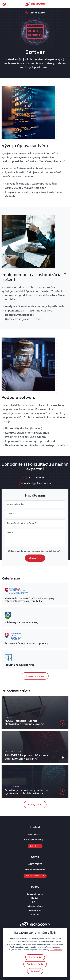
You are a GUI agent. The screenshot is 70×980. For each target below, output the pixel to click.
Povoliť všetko (35, 957)
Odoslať (35, 558)
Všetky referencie (35, 676)
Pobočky (35, 846)
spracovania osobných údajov (45, 551)
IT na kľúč (35, 914)
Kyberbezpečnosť (35, 906)
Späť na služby (35, 13)
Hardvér (35, 898)
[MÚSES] (63, 723)
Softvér (35, 902)
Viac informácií (56, 950)
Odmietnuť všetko (35, 964)
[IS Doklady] (63, 792)
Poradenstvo (35, 910)
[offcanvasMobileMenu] (66, 4)
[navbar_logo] (35, 4)
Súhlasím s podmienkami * (34, 551)
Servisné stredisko (35, 876)
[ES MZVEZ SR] (63, 758)
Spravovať (35, 971)
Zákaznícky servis (35, 894)
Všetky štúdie (35, 805)
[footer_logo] (35, 924)
